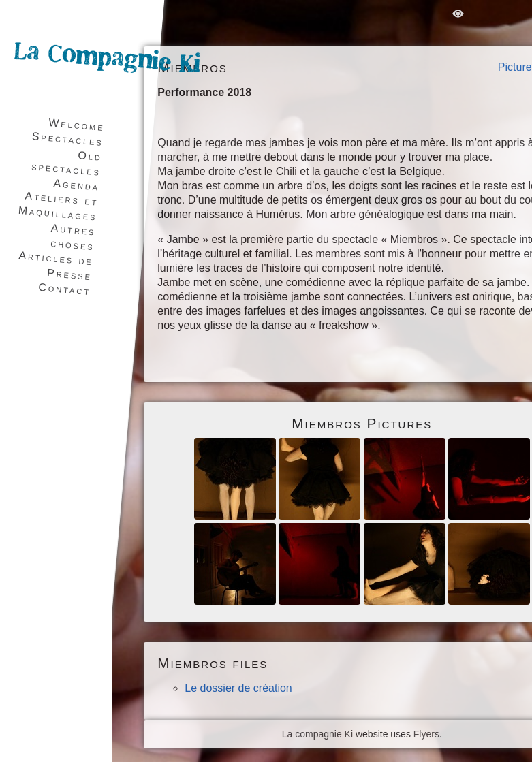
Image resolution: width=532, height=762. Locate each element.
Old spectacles (67, 163)
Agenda (77, 185)
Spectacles (67, 139)
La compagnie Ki (317, 734)
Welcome (77, 125)
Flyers (426, 734)
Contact (65, 289)
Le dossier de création (238, 688)
